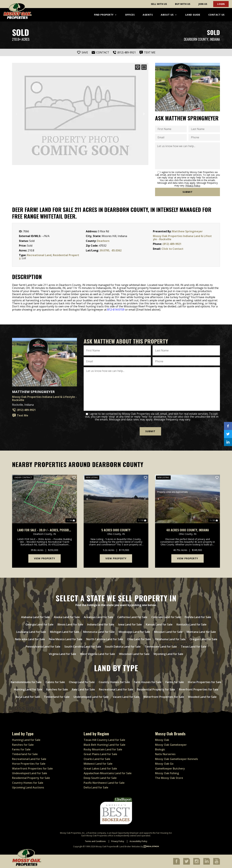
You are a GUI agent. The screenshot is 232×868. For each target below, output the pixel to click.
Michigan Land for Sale (65, 632)
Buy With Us (183, 4)
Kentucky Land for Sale (192, 624)
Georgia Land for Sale (39, 624)
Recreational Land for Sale (116, 689)
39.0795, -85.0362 (111, 250)
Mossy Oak (162, 740)
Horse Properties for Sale (205, 682)
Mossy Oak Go (164, 764)
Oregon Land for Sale (203, 639)
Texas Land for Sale (194, 647)
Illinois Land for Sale (70, 624)
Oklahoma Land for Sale (170, 639)
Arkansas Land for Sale (99, 617)
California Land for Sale (132, 617)
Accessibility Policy (138, 841)
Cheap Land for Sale (82, 682)
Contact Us (216, 15)
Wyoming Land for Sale (168, 654)
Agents (148, 15)
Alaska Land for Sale (67, 617)
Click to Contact (172, 249)
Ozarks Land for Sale (97, 759)
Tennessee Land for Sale (161, 647)
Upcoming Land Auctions (28, 787)
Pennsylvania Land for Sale (43, 647)
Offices (130, 15)
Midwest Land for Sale (98, 764)
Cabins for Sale (55, 682)
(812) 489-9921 (172, 244)
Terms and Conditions (95, 841)
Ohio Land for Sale (139, 639)
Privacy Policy (193, 186)
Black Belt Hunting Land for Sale (105, 745)
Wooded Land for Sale (202, 697)
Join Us (203, 4)
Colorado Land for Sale (166, 617)
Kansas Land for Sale (159, 624)
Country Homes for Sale (114, 682)
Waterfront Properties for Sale (164, 697)
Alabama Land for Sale (35, 617)
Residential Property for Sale (156, 689)
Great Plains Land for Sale (100, 754)
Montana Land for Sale (201, 632)
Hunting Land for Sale (28, 689)
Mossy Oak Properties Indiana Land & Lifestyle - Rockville (182, 238)
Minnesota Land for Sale (99, 632)
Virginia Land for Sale (62, 654)
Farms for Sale (175, 682)
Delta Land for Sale (96, 787)
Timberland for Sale (57, 697)
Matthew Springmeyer (187, 231)
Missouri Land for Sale (168, 632)
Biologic (160, 749)
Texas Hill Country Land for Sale (104, 740)
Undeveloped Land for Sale (91, 697)
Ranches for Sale (57, 689)
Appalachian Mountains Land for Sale (108, 773)
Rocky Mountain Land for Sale (103, 749)
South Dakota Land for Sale (123, 647)
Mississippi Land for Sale (134, 632)
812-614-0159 (116, 310)
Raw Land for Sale (83, 689)
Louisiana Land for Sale (31, 632)
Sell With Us (159, 4)
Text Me (20, 415)
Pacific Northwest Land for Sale (104, 783)
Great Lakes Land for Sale (100, 769)
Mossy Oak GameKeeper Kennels (177, 759)
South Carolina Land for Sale (83, 647)
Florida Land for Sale (198, 617)
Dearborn (103, 241)
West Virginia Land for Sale (98, 654)
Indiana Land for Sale (101, 624)
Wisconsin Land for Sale (134, 654)
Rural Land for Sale (28, 697)
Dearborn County (196, 39)
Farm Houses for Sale (148, 682)
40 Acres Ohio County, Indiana (188, 530)
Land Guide (193, 15)
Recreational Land (39, 255)
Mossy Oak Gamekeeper (171, 745)
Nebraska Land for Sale (30, 639)
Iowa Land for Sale (130, 624)
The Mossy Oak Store (169, 778)
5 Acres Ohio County (116, 530)
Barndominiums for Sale (26, 682)
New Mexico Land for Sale (66, 639)
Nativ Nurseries (165, 754)
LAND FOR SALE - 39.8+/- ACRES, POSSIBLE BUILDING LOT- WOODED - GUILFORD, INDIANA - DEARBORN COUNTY (44, 530)
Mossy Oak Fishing (167, 773)
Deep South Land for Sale (100, 778)
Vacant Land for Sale (126, 697)
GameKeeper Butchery (170, 769)
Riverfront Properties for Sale (199, 689)
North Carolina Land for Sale (105, 639)
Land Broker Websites (130, 846)
